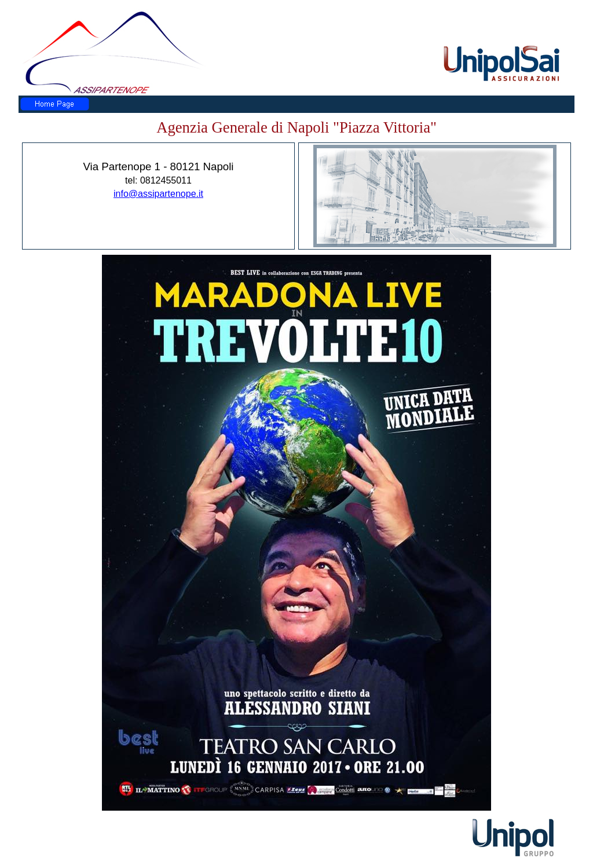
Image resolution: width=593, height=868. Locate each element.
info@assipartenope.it (158, 194)
